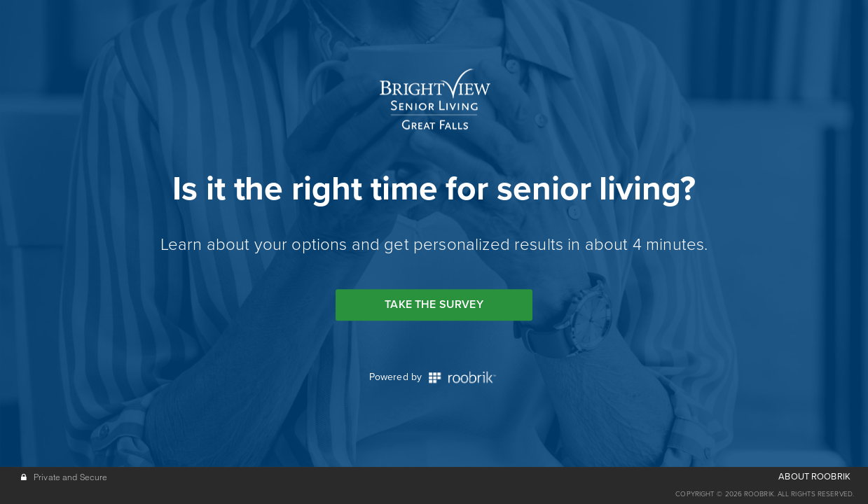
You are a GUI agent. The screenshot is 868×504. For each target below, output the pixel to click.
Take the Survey (434, 304)
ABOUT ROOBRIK (814, 477)
